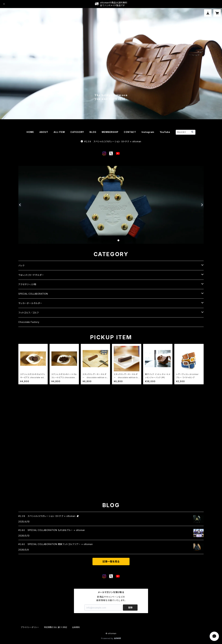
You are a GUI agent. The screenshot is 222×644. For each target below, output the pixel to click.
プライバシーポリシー (30, 627)
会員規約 (76, 627)
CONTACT (130, 132)
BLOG (93, 132)
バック (21, 265)
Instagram (148, 132)
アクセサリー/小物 (27, 284)
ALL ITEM (59, 132)
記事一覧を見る (111, 562)
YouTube (165, 132)
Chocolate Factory (29, 322)
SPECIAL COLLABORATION (33, 294)
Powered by (111, 638)
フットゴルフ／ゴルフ (29, 313)
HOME (30, 132)
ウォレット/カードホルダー (31, 275)
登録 (130, 607)
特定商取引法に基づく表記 (56, 627)
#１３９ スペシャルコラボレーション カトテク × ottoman (111, 141)
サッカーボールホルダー (30, 303)
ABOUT (44, 132)
